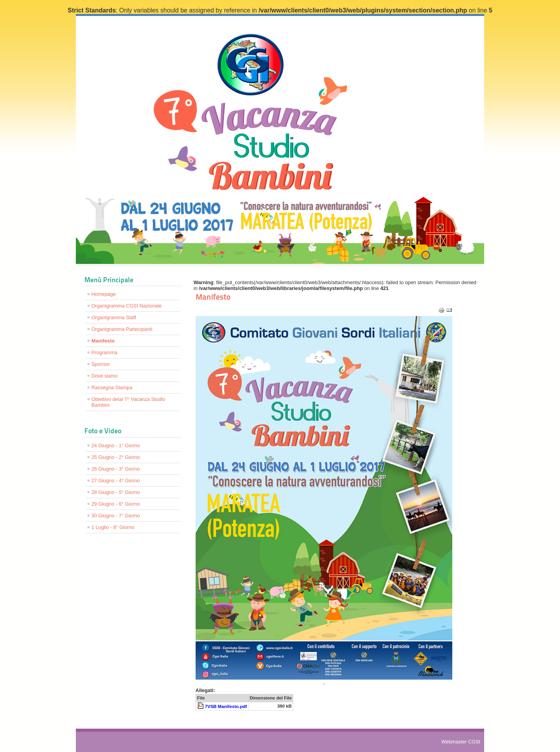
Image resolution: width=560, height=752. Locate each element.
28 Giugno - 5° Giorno (116, 492)
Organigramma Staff (114, 317)
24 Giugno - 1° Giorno (116, 445)
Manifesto (103, 341)
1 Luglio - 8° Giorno (113, 527)
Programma (104, 352)
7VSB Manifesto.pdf (226, 706)
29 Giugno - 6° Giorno (116, 504)
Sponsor (101, 364)
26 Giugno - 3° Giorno (116, 469)
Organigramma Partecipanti (122, 329)
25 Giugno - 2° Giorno (116, 457)
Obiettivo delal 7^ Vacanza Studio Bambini (128, 402)
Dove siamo (105, 376)
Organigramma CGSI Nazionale (127, 306)
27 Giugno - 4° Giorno (116, 481)
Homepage (104, 294)
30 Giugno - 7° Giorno (116, 516)
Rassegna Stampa (112, 387)
